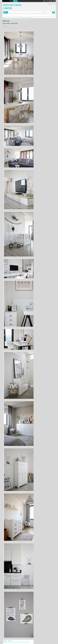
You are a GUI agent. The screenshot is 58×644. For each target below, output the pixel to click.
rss (49, 1)
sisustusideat (23, 642)
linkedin (51, 1)
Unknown (11, 641)
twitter (44, 1)
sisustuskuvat (28, 642)
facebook (46, 1)
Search (53, 12)
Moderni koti (6, 21)
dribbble (53, 1)
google (48, 1)
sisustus (20, 642)
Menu (16, 1)
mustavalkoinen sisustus (14, 642)
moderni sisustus (7, 642)
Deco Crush (5, 27)
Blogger (54, 4)
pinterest (55, 1)
